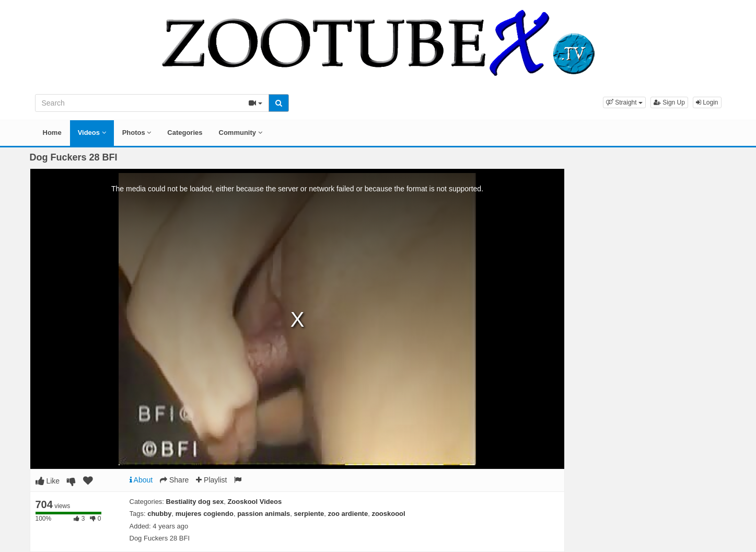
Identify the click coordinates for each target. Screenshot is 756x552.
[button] (624, 102)
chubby (159, 514)
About (141, 480)
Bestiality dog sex (195, 502)
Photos (137, 133)
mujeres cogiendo (205, 514)
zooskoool (388, 514)
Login (707, 102)
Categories (185, 133)
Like (48, 481)
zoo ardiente (348, 514)
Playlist (211, 480)
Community (241, 133)
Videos (92, 133)
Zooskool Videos (254, 502)
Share (174, 480)
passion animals (264, 514)
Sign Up (669, 102)
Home (52, 133)
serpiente (309, 514)
